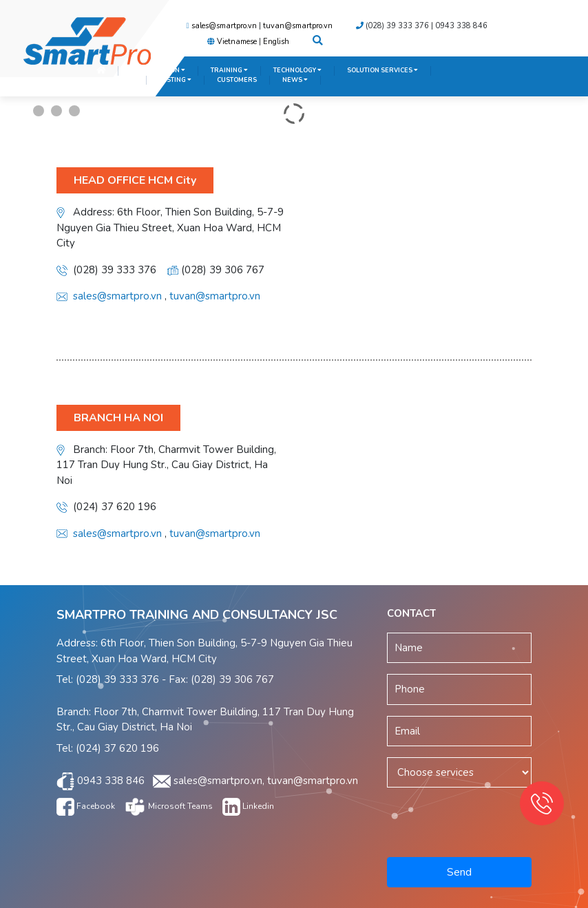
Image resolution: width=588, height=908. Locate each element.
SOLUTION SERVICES (382, 70)
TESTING (175, 80)
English (276, 42)
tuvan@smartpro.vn (298, 26)
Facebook (86, 806)
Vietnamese (237, 42)
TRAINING (229, 70)
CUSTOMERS (237, 80)
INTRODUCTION (158, 70)
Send (459, 872)
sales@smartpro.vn (224, 26)
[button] (318, 42)
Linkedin (248, 806)
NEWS (295, 80)
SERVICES (115, 80)
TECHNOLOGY (297, 70)
